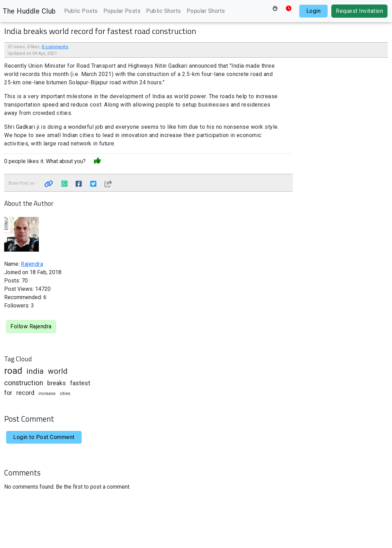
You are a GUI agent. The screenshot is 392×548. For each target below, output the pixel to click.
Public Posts (81, 11)
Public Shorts (164, 11)
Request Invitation (359, 11)
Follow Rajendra (31, 326)
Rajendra (32, 264)
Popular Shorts (206, 11)
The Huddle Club (29, 11)
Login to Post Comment (44, 437)
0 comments (55, 47)
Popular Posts (122, 11)
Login (314, 11)
